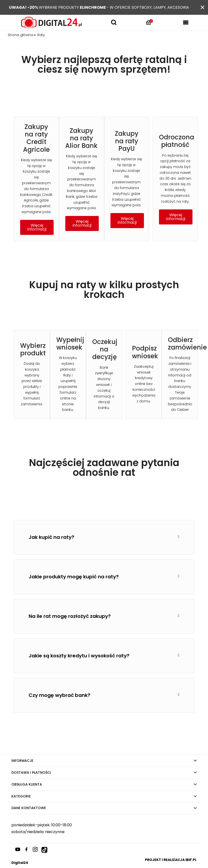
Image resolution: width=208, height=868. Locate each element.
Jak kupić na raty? (51, 537)
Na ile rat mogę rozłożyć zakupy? (70, 616)
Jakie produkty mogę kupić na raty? (74, 577)
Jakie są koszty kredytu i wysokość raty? (79, 656)
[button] (37, 227)
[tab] (104, 537)
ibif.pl (191, 860)
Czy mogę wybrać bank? (59, 695)
